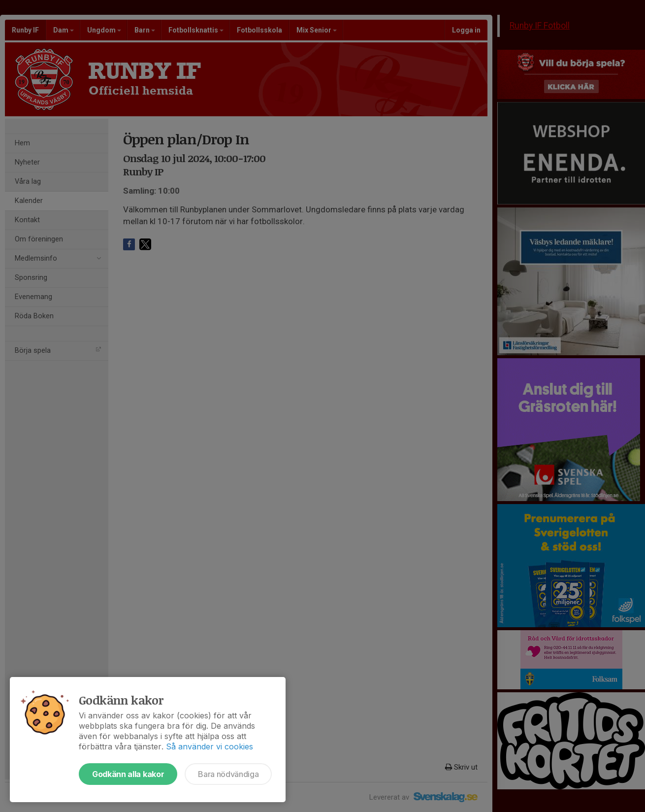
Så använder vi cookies (210, 746)
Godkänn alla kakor (128, 774)
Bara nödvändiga (228, 774)
